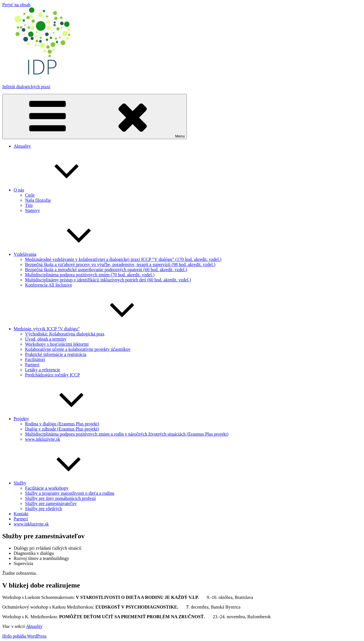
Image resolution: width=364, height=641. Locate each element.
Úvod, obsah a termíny (46, 339)
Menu (95, 117)
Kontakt (21, 514)
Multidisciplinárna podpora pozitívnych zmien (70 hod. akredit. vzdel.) (90, 275)
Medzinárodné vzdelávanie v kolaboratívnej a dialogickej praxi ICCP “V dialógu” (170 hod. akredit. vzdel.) (123, 259)
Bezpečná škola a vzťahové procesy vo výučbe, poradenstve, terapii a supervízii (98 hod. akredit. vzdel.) (120, 264)
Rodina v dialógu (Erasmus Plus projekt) (62, 424)
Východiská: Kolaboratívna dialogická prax (65, 334)
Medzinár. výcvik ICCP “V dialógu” (89, 329)
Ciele (30, 195)
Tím (29, 205)
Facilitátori (35, 359)
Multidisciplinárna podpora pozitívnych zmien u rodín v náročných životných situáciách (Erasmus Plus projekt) (127, 434)
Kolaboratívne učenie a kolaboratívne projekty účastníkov (78, 349)
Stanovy (32, 210)
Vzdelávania (68, 254)
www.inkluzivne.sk (43, 439)
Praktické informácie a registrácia (56, 354)
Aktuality (22, 146)
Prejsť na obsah (16, 5)
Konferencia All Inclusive (48, 285)
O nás (62, 190)
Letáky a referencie (43, 370)
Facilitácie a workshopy (47, 488)
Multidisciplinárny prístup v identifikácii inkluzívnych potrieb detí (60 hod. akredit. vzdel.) (108, 280)
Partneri (32, 365)
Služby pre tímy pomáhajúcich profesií (60, 498)
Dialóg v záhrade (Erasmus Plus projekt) (62, 429)
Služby (63, 483)
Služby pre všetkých (44, 509)
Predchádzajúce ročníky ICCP (52, 375)
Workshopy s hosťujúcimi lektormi (57, 344)
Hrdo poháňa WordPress (24, 636)
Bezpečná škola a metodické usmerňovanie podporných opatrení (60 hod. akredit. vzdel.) (106, 270)
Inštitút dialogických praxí (26, 87)
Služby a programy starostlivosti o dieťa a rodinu (70, 493)
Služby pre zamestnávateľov (51, 503)
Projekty (64, 419)
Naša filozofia (38, 200)
